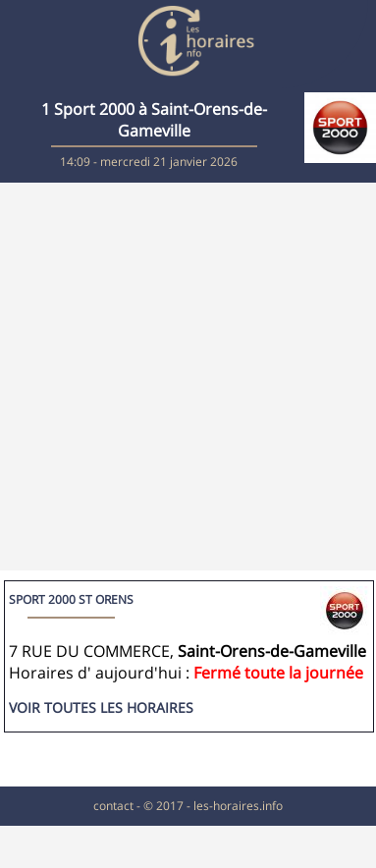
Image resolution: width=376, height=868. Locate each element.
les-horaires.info (238, 806)
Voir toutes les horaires (101, 707)
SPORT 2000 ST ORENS (71, 599)
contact (113, 806)
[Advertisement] (184, 377)
